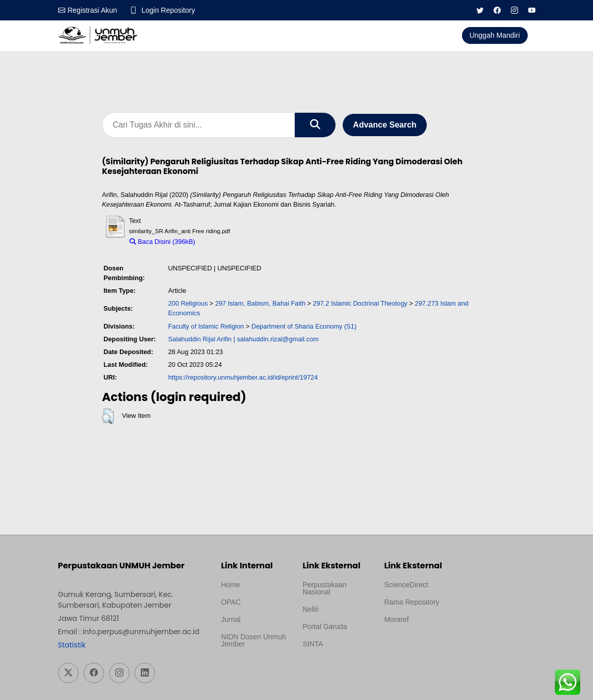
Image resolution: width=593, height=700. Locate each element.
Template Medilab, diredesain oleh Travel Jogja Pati (331, 668)
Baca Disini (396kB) (162, 242)
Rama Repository (411, 602)
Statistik (72, 645)
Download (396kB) (227, 242)
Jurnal (230, 619)
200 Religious (188, 303)
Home (230, 585)
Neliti (310, 609)
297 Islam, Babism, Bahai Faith (260, 303)
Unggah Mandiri (495, 35)
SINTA (313, 644)
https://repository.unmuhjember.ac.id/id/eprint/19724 (243, 377)
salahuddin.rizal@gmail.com (278, 339)
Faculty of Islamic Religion (206, 326)
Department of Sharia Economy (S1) (304, 326)
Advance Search (385, 125)
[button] (108, 416)
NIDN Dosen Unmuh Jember (253, 640)
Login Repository (169, 10)
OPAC (231, 602)
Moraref (396, 619)
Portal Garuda (325, 627)
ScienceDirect (406, 585)
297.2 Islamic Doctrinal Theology (360, 303)
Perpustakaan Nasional (324, 588)
